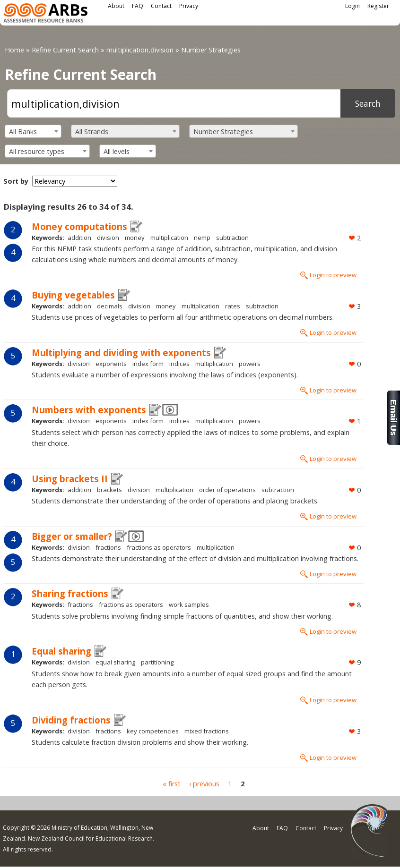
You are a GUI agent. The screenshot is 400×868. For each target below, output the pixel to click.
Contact (161, 6)
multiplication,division (140, 50)
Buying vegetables (73, 295)
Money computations (79, 226)
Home (14, 50)
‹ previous (204, 784)
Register (378, 6)
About (116, 6)
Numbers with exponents (89, 410)
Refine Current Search (65, 50)
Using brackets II (70, 479)
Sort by (16, 181)
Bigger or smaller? (72, 536)
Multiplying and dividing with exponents (121, 353)
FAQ (138, 6)
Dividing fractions (71, 720)
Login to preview (333, 275)
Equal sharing (61, 651)
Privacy (189, 6)
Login (352, 6)
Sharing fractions (70, 593)
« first (172, 784)
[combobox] (33, 131)
